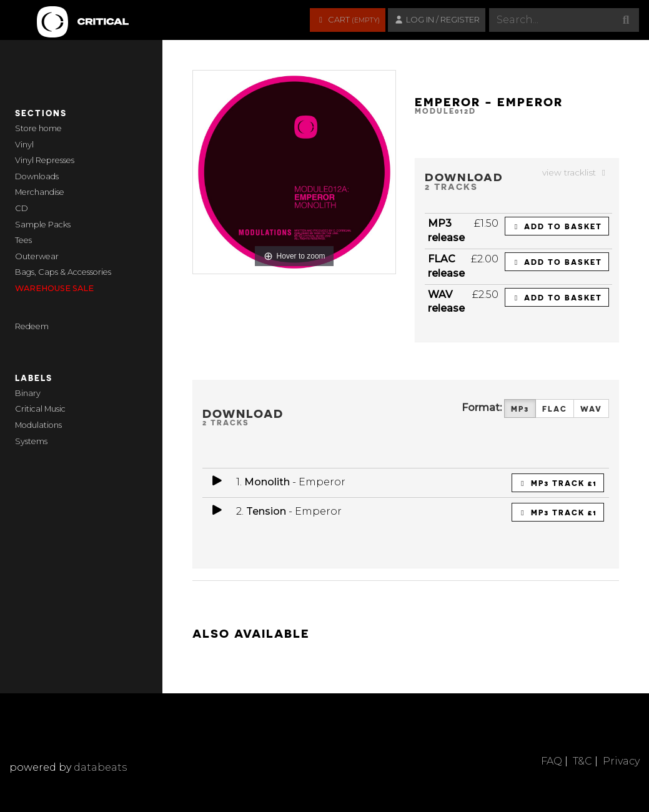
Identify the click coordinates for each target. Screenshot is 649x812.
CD (22, 208)
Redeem (32, 326)
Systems (31, 441)
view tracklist (576, 172)
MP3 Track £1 (558, 483)
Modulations (38, 425)
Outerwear (37, 256)
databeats (100, 767)
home (50, 128)
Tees (23, 240)
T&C (582, 761)
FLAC (555, 409)
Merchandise (40, 192)
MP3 (520, 409)
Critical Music (40, 409)
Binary (28, 393)
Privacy (621, 761)
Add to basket (557, 226)
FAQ (552, 761)
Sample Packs (43, 225)
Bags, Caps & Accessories (63, 272)
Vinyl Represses (45, 160)
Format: (482, 408)
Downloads (37, 176)
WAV (591, 409)
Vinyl (24, 145)
